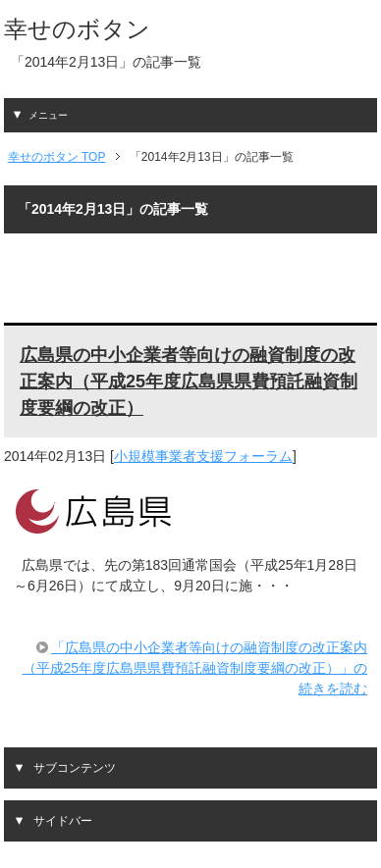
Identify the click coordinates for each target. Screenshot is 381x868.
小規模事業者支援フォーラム (203, 456)
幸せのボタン (77, 29)
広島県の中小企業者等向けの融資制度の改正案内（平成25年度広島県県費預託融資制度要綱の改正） (189, 382)
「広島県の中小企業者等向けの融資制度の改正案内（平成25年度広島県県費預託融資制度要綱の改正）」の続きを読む (195, 668)
